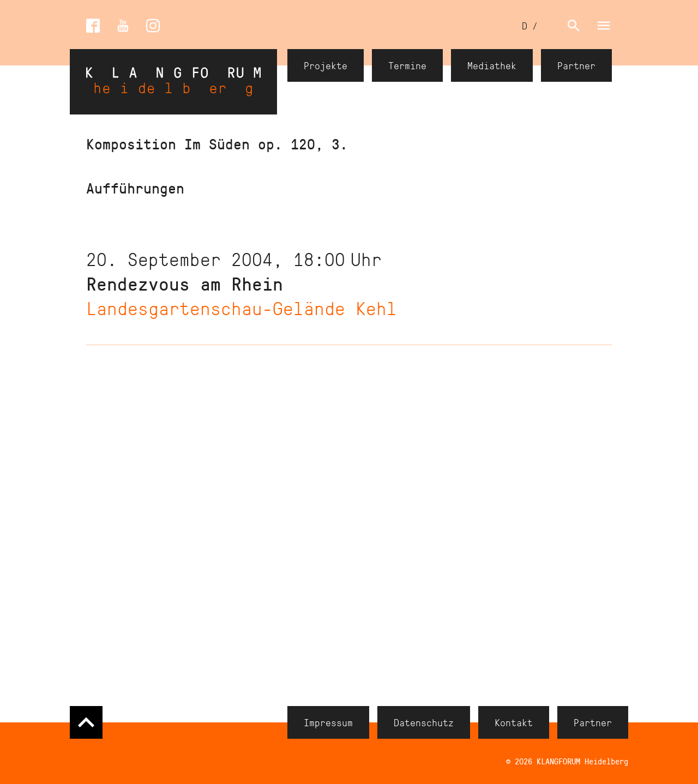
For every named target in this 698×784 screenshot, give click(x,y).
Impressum (328, 722)
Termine (407, 65)
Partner (576, 65)
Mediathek (492, 65)
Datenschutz (424, 722)
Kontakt (514, 722)
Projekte (326, 65)
